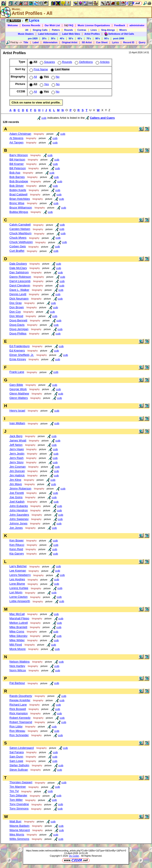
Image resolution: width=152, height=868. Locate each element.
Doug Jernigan (19, 329)
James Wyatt (18, 440)
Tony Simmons (19, 809)
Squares (47, 62)
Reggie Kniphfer (20, 700)
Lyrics (115, 42)
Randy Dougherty (21, 696)
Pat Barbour (17, 683)
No (55, 77)
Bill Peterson (18, 168)
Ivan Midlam (17, 423)
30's (53, 38)
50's (71, 38)
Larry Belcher (18, 566)
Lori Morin (16, 592)
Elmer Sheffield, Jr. (22, 355)
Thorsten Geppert (21, 782)
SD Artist (87, 42)
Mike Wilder (17, 640)
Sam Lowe (16, 761)
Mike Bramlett (18, 627)
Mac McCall (17, 614)
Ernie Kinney (18, 359)
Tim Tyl (14, 791)
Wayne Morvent (20, 830)
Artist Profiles (92, 34)
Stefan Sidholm (19, 765)
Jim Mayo (16, 484)
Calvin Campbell (20, 225)
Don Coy (15, 312)
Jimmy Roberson (20, 488)
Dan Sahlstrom (19, 272)
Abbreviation (50, 42)
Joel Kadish (17, 502)
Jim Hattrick (17, 475)
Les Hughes (17, 579)
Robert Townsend (21, 722)
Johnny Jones (18, 523)
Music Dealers (26, 34)
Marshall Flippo (19, 618)
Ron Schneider (19, 735)
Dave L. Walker (19, 290)
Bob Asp (15, 173)
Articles (102, 62)
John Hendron (19, 510)
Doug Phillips (18, 333)
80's (97, 38)
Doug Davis (17, 325)
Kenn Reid (16, 549)
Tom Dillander (18, 795)
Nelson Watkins (19, 662)
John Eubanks (19, 506)
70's (89, 38)
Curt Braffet (17, 251)
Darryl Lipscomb (20, 281)
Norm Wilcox (18, 670)
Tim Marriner (18, 787)
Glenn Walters (19, 398)
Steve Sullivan (19, 770)
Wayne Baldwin (19, 826)
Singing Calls (40, 30)
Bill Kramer (17, 164)
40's (62, 38)
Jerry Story (16, 462)
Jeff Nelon (16, 445)
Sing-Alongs (108, 30)
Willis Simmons (19, 839)
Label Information (48, 34)
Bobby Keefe (18, 190)
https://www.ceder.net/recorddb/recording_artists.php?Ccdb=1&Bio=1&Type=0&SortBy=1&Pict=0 (76, 851)
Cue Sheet (102, 42)
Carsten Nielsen (20, 229)
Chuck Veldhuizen (21, 242)
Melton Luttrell (19, 623)
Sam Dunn (16, 757)
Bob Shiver (17, 186)
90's (106, 38)
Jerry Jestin (17, 454)
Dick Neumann (19, 299)
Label (36, 42)
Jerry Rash (16, 458)
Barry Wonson (19, 155)
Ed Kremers (17, 350)
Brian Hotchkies (20, 199)
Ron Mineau (17, 731)
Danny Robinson (20, 277)
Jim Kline (15, 480)
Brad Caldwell (18, 194)
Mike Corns (17, 631)
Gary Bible (16, 385)
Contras (82, 30)
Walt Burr (15, 821)
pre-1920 (33, 38)
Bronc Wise (17, 203)
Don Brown (17, 307)
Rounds (69, 30)
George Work (18, 389)
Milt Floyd (16, 645)
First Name (38, 69)
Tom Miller (16, 800)
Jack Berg (16, 436)
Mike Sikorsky (18, 636)
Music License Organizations (94, 25)
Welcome (13, 25)
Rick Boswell (18, 709)
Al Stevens (16, 138)
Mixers (123, 30)
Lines (94, 30)
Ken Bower (17, 540)
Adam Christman (20, 134)
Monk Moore (18, 649)
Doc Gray (16, 303)
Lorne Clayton (19, 597)
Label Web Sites (71, 34)
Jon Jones (16, 528)
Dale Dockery (18, 264)
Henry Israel (17, 411)
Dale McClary (18, 268)
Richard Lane (18, 705)
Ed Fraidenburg (19, 346)
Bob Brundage (19, 181)
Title (26, 42)
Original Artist (70, 42)
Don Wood (16, 316)
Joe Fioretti (17, 493)
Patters (56, 30)
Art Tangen (16, 142)
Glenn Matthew (19, 394)
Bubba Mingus (19, 212)
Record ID (129, 42)
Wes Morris (17, 834)
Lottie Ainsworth (20, 601)
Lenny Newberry (20, 575)
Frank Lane (17, 372)
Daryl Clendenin (20, 285)
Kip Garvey (17, 554)
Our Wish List (52, 25)
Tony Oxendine (19, 804)
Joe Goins (16, 497)
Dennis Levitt (18, 294)
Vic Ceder (74, 856)
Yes (44, 84)
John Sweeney (19, 519)
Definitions (83, 62)
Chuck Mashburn (20, 233)
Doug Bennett (18, 320)
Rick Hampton (19, 713)
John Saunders (19, 515)
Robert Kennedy (20, 718)
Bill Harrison (17, 159)
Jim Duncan (17, 471)
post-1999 (119, 38)
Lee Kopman (18, 571)
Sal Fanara (17, 752)
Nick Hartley (17, 666)
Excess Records (31, 25)
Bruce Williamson (21, 208)
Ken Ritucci (17, 545)
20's (44, 38)
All (27, 30)
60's (80, 38)
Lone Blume (17, 584)
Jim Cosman (18, 467)
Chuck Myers (18, 238)
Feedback (120, 25)
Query (142, 42)
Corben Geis (18, 246)
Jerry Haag (17, 449)
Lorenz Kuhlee (19, 588)
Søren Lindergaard (22, 748)
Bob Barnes (17, 177)
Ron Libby (16, 726)
